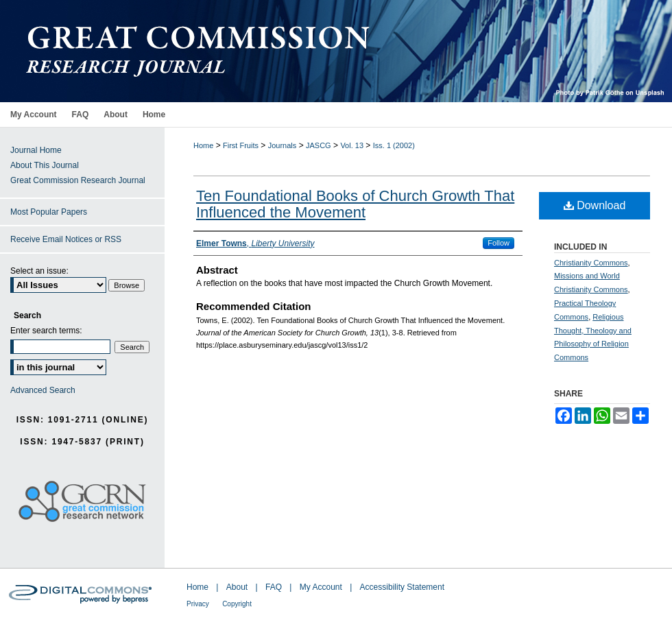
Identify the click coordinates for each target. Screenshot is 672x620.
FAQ (274, 587)
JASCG (319, 145)
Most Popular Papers (49, 212)
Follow (499, 243)
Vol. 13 (352, 145)
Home (203, 145)
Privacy (198, 604)
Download (595, 205)
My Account (321, 587)
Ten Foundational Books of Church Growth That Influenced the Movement (355, 204)
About (237, 587)
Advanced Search (43, 390)
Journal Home (36, 150)
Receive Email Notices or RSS (66, 239)
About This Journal (45, 165)
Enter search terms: (46, 331)
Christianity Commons (591, 263)
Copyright (237, 604)
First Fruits (241, 145)
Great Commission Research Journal (78, 180)
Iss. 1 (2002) (394, 145)
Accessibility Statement (402, 587)
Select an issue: (39, 271)
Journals (283, 145)
